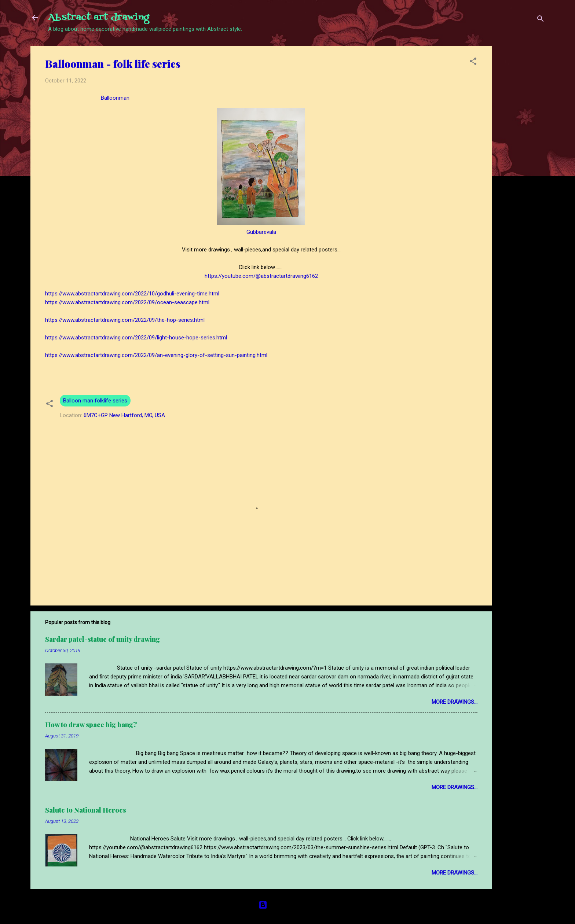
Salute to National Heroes (86, 810)
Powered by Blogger (288, 905)
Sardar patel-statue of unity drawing (102, 639)
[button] (473, 62)
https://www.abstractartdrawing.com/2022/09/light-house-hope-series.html (136, 338)
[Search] (541, 20)
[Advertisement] (521, 156)
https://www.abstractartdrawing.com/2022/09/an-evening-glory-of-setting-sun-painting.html (156, 355)
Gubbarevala (261, 232)
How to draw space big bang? (91, 725)
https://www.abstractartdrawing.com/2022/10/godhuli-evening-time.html (132, 294)
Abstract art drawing (99, 17)
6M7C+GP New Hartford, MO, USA (124, 415)
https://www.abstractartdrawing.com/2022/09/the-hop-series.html (125, 320)
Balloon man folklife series (95, 401)
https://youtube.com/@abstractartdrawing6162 (261, 276)
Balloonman (114, 98)
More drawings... (455, 702)
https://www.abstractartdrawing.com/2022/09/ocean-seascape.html (127, 302)
